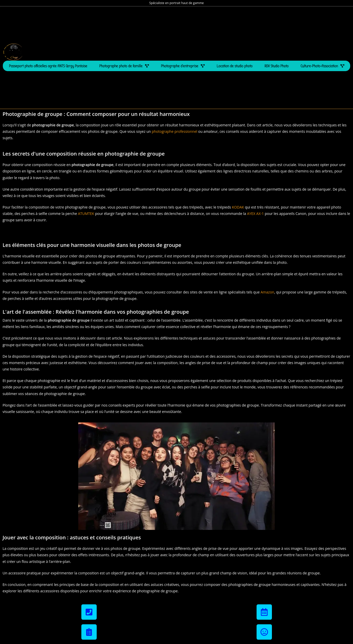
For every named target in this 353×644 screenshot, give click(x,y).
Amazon (267, 292)
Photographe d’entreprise (183, 66)
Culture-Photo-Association (322, 66)
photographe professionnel (174, 131)
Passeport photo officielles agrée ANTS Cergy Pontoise (48, 66)
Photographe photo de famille (124, 66)
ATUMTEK (86, 214)
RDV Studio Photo (277, 66)
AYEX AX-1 (256, 214)
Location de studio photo (235, 66)
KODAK (238, 207)
